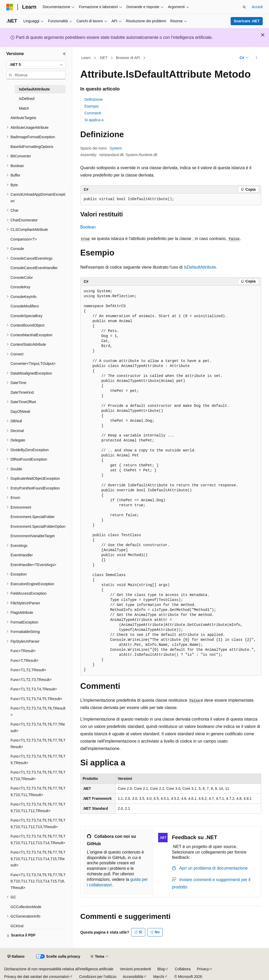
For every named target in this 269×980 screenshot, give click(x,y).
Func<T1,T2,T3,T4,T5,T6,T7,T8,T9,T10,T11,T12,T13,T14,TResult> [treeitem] (38, 840)
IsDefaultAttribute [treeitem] (34, 89)
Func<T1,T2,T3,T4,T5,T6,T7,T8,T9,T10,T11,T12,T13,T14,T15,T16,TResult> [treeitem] (38, 881)
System (116, 148)
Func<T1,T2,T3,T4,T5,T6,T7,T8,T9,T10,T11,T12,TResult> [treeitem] (38, 808)
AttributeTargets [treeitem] (23, 118)
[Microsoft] (10, 7)
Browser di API (128, 58)
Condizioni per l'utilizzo (98, 977)
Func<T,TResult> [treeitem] (25, 661)
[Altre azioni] (256, 58)
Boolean (88, 227)
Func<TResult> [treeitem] (23, 651)
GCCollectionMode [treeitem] (26, 907)
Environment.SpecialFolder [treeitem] (33, 517)
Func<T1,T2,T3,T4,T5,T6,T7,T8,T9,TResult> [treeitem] (38, 760)
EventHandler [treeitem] (22, 555)
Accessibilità (133, 977)
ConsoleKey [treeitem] (20, 287)
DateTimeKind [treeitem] (22, 392)
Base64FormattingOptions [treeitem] (32, 147)
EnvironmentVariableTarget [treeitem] (33, 536)
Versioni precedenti (135, 969)
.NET (103, 58)
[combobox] (36, 65)
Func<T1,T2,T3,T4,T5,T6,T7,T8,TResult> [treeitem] (38, 744)
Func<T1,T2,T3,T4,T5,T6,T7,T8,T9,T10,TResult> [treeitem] (38, 776)
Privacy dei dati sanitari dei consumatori (37, 977)
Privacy (203, 969)
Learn (86, 58)
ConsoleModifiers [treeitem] (25, 306)
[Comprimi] (64, 54)
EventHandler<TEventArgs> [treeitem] (33, 565)
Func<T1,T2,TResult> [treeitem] (28, 670)
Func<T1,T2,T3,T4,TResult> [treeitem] (34, 689)
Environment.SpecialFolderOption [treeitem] (38, 526)
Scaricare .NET (247, 21)
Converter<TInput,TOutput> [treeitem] (33, 364)
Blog (161, 969)
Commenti (93, 113)
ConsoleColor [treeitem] (22, 278)
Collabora (183, 969)
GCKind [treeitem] (17, 926)
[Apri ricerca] (244, 7)
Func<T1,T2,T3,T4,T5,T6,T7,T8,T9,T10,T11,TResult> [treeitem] (38, 792)
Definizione (94, 99)
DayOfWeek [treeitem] (20, 412)
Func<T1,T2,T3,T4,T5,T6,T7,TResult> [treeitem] (38, 728)
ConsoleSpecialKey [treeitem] (26, 316)
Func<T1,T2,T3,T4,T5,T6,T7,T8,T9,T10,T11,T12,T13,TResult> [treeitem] (38, 824)
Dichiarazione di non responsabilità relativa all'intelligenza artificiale (59, 969)
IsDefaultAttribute (200, 267)
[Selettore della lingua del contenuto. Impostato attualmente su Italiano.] (16, 957)
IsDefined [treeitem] (27, 99)
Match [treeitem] (24, 108)
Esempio (92, 106)
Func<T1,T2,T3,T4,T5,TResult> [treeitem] (36, 699)
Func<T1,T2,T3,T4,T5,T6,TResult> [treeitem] (38, 712)
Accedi (257, 7)
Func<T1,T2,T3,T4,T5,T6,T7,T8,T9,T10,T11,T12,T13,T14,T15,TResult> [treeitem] (38, 859)
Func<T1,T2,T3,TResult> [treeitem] (31, 680)
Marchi (159, 977)
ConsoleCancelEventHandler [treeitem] (34, 268)
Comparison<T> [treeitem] (24, 239)
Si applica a (94, 120)
